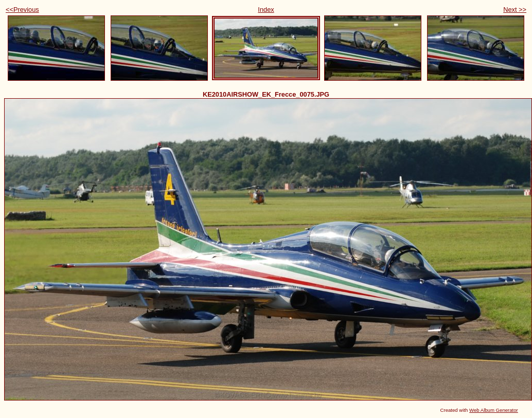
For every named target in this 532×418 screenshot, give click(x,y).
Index (266, 10)
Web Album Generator (494, 410)
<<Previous (22, 10)
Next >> (515, 10)
